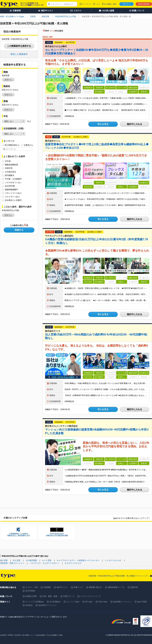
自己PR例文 (30, 591)
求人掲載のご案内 (110, 4)
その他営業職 (31, 560)
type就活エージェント (48, 605)
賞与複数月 (10, 175)
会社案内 (3, 635)
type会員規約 (41, 635)
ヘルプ (98, 4)
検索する (19, 230)
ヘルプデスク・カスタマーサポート (44, 563)
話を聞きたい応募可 (13, 200)
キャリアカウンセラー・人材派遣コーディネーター (78, 560)
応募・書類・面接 (50, 596)
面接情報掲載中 (11, 190)
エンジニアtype (73, 602)
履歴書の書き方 (95, 587)
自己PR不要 (10, 186)
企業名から (29, 145)
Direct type (103, 602)
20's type (89, 602)
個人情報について (29, 635)
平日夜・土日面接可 (13, 179)
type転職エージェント (122, 602)
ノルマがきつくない (13, 182)
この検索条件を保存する (19, 46)
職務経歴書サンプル (116, 587)
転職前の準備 (31, 596)
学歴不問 (9, 168)
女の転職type (55, 602)
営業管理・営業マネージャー (12, 563)
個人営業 (4, 560)
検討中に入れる (134, 124)
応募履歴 (47, 587)
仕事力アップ (69, 596)
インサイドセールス (113, 560)
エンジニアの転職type (35, 602)
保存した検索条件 (19, 54)
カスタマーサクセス (73, 563)
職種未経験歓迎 (11, 165)
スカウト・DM (32, 587)
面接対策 (134, 587)
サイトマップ (86, 4)
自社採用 (18, 635)
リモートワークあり (13, 193)
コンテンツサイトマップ (90, 596)
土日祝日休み (11, 172)
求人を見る (103, 124)
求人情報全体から (12, 145)
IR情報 (10, 635)
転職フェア (78, 587)
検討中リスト (62, 587)
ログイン (126, 4)
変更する (8, 80)
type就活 (29, 605)
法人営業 (17, 560)
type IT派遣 (142, 602)
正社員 (8, 161)
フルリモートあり (12, 197)
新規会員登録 (144, 4)
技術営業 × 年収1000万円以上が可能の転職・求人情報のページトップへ (119, 576)
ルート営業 (47, 560)
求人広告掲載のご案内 (55, 635)
